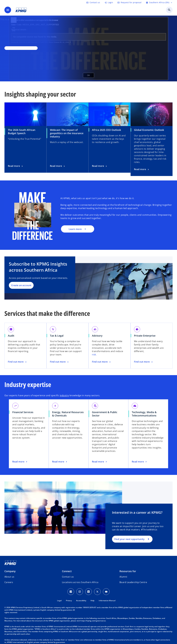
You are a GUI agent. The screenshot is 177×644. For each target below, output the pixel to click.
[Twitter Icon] (97, 592)
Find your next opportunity (129, 539)
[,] (21, 48)
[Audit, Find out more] (17, 362)
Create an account (21, 285)
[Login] (109, 2)
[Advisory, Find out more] (101, 362)
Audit (11, 336)
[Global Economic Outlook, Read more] (142, 169)
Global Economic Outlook (149, 130)
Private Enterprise (145, 336)
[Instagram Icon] (80, 592)
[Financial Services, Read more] (20, 462)
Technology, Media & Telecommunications (144, 414)
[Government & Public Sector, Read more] (100, 462)
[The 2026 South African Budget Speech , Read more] (16, 166)
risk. (94, 355)
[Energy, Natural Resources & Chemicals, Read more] (60, 462)
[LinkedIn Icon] (88, 592)
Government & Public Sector (105, 414)
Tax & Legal (57, 336)
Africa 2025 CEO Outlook (106, 130)
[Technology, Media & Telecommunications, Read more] (139, 462)
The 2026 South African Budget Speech (22, 132)
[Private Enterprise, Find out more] (144, 362)
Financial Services (23, 412)
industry (64, 395)
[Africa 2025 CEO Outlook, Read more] (100, 166)
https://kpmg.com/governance (93, 621)
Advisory (97, 336)
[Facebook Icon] (71, 592)
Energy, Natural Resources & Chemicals (68, 414)
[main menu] (8, 10)
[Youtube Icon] (106, 592)
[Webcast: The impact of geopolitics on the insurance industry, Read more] (58, 166)
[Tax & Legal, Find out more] (59, 362)
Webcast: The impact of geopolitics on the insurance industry (67, 133)
